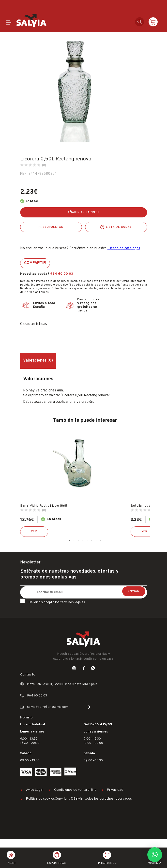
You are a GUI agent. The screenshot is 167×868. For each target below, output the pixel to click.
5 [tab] (87, 540)
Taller (11, 863)
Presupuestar (51, 227)
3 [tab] (78, 540)
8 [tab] (101, 540)
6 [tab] (92, 540)
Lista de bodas (119, 227)
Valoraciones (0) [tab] (38, 361)
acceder (40, 402)
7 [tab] (96, 540)
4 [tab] (83, 540)
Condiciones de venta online (75, 790)
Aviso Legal (35, 790)
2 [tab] (74, 540)
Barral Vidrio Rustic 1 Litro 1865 (44, 506)
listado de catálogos (124, 248)
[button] (155, 855)
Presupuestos (107, 863)
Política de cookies (40, 799)
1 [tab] (70, 540)
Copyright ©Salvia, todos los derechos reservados (93, 799)
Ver (34, 531)
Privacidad (115, 790)
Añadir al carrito (84, 212)
